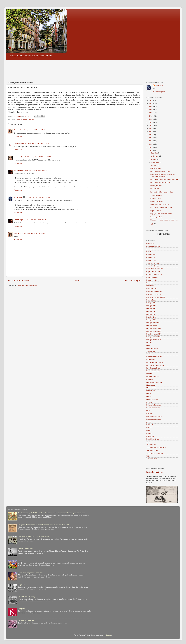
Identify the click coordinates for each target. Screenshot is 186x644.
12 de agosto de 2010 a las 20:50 (39, 157)
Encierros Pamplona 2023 (156, 297)
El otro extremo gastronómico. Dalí (30, 573)
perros (149, 422)
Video (148, 456)
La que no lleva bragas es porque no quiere (33, 537)
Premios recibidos (157, 201)
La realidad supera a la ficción (161, 207)
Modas (149, 394)
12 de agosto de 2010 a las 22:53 (36, 170)
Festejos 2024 (151, 314)
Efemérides (150, 286)
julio (152, 224)
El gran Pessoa (156, 211)
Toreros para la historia (155, 453)
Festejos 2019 (151, 303)
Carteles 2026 (151, 260)
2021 (151, 116)
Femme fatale (151, 300)
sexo (148, 442)
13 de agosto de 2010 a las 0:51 (36, 220)
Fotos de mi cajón (153, 348)
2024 (151, 107)
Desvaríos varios (152, 277)
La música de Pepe (153, 368)
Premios (149, 433)
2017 (151, 128)
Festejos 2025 (151, 317)
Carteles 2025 (151, 257)
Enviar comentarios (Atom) (28, 285)
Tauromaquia (151, 445)
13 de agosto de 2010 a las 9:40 (33, 233)
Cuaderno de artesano (154, 274)
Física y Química (156, 186)
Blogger (109, 635)
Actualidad (150, 243)
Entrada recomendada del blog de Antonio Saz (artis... (162, 175)
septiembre (155, 162)
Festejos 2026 (151, 320)
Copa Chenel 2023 (153, 272)
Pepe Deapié (19, 170)
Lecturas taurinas (153, 377)
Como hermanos (156, 195)
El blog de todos (156, 168)
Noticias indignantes (154, 405)
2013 (151, 141)
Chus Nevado (19, 143)
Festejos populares (153, 323)
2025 (151, 103)
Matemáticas (151, 385)
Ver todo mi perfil (159, 92)
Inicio (77, 281)
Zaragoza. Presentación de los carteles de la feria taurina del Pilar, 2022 (44, 525)
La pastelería (155, 189)
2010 (151, 150)
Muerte (149, 396)
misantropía (151, 391)
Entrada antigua (133, 281)
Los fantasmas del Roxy (26, 597)
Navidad (149, 402)
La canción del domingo (155, 362)
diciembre (154, 153)
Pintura (149, 428)
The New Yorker (152, 450)
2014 (151, 138)
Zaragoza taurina (152, 459)
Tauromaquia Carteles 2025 (156, 448)
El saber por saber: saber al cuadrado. (164, 220)
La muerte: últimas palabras (160, 183)
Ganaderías (151, 351)
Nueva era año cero (153, 408)
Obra (148, 411)
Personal (150, 425)
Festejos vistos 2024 (154, 334)
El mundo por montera (154, 291)
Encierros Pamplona (154, 294)
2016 (151, 132)
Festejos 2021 (151, 306)
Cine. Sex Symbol (153, 263)
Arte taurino (151, 249)
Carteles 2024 (151, 255)
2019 (151, 122)
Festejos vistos (152, 325)
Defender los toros (155, 472)
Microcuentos (151, 388)
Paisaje (21, 561)
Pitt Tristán (18, 197)
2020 (151, 119)
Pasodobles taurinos (154, 419)
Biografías (22, 585)
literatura (150, 379)
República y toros (153, 439)
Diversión (31, 119)
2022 (151, 113)
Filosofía (149, 343)
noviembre (155, 156)
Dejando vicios (156, 198)
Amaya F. (17, 130)
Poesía (149, 430)
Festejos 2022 (151, 308)
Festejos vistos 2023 (154, 331)
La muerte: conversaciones (160, 171)
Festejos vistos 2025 (154, 337)
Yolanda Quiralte (20, 157)
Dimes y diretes (21, 119)
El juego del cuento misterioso (161, 214)
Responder (18, 136)
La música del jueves (154, 371)
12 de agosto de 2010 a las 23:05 (38, 197)
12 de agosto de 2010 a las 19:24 (34, 130)
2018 (151, 125)
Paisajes (149, 413)
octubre (154, 159)
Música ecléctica (152, 399)
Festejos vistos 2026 (154, 340)
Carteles (149, 252)
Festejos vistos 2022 (154, 328)
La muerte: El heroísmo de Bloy (162, 192)
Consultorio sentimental (155, 269)
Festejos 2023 (151, 311)
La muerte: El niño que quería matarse (164, 179)
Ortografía (22, 609)
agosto (153, 165)
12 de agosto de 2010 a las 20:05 (37, 143)
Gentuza (149, 354)
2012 (151, 144)
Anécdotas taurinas (153, 246)
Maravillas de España (154, 382)
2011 (151, 147)
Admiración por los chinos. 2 (160, 204)
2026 (151, 100)
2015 (151, 135)
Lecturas (149, 374)
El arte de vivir (151, 289)
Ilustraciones (151, 360)
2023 (151, 110)
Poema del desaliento (26, 549)
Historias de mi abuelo (154, 357)
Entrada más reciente (19, 281)
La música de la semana (155, 365)
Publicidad (150, 436)
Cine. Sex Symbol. (153, 266)
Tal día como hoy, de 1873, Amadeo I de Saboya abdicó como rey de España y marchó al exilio (52, 513)
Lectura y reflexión (157, 217)
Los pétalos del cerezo (26, 621)
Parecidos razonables (154, 416)
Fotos (148, 345)
